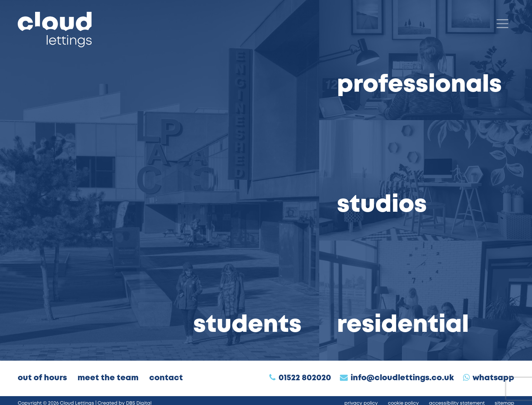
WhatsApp (493, 378)
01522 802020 (305, 378)
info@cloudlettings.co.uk (402, 378)
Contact (166, 378)
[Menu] (502, 24)
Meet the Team (108, 378)
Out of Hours (42, 378)
